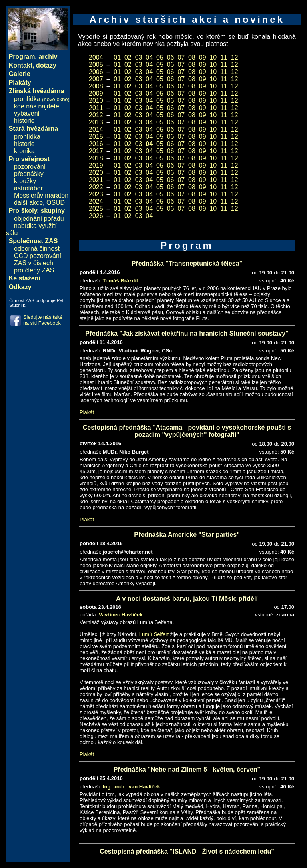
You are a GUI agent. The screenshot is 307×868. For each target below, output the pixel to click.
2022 (96, 187)
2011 (96, 108)
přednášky (29, 174)
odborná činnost (37, 249)
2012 (96, 115)
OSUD (56, 203)
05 (160, 57)
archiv (48, 57)
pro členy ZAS (34, 270)
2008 (96, 86)
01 (117, 57)
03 (139, 57)
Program (22, 57)
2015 (96, 137)
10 (213, 57)
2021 (96, 180)
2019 (96, 165)
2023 (96, 194)
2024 (96, 201)
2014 (96, 129)
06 (171, 57)
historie (24, 121)
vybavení (27, 113)
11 (224, 57)
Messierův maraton (41, 195)
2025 (96, 209)
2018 (96, 158)
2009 (96, 93)
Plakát (87, 412)
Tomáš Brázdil (120, 281)
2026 (96, 216)
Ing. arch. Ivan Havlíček (132, 787)
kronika (24, 151)
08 (192, 57)
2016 (96, 144)
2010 (96, 101)
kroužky (25, 181)
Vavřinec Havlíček (121, 615)
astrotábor (28, 188)
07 (181, 57)
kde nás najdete (37, 106)
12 (235, 57)
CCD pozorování (38, 256)
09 (203, 57)
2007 (96, 79)
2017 (96, 151)
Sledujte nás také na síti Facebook (43, 320)
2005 (96, 65)
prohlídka (42, 99)
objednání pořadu (39, 219)
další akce (28, 203)
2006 (96, 72)
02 (128, 57)
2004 (96, 57)
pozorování (30, 167)
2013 (96, 122)
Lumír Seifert (154, 634)
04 (149, 57)
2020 (96, 173)
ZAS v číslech (34, 263)
